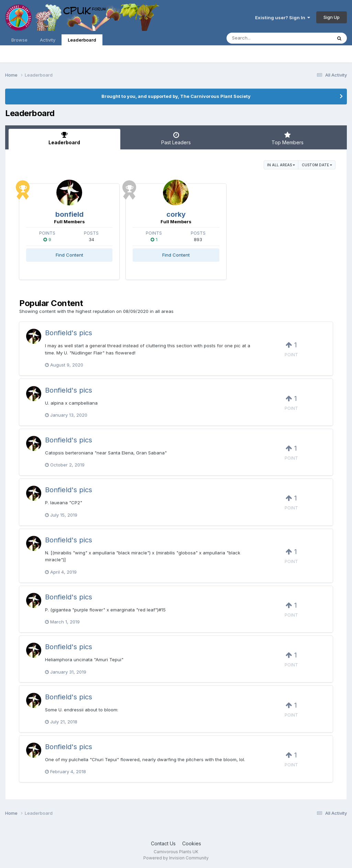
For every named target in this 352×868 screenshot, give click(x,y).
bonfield (69, 214)
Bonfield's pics (69, 333)
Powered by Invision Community (176, 858)
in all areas (281, 165)
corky (176, 214)
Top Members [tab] (288, 138)
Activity (48, 40)
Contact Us (163, 843)
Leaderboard (82, 41)
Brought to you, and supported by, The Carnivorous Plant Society (176, 96)
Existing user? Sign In (283, 18)
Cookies (192, 843)
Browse (19, 40)
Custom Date (317, 165)
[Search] (260, 38)
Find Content (69, 255)
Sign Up (332, 17)
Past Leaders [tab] (176, 138)
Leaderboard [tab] (64, 138)
